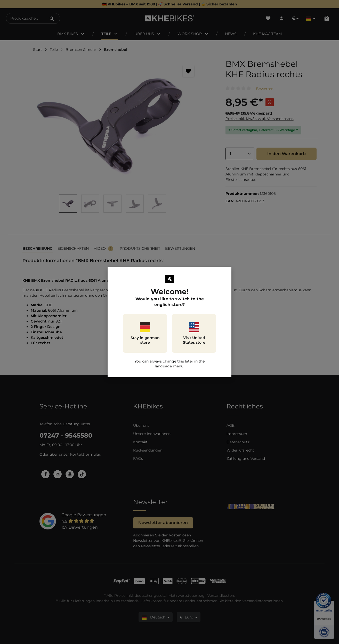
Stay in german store (145, 333)
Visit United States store (194, 333)
